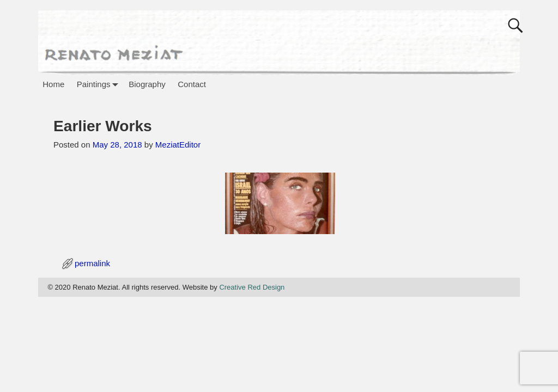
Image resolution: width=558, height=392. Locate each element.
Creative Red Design (252, 287)
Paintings (100, 84)
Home (53, 84)
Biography (147, 84)
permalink (92, 263)
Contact (192, 84)
